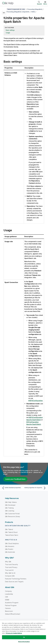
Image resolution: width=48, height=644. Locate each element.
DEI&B (7, 600)
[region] (24, 632)
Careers (8, 608)
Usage (8, 33)
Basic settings (10, 30)
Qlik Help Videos (11, 502)
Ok (24, 637)
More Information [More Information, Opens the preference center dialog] (24, 642)
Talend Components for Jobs (16, 9)
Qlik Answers (10, 546)
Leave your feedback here (15, 479)
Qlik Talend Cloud (11, 532)
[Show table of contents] (4, 9)
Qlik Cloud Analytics (12, 543)
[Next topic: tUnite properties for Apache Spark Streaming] (35, 488)
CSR (6, 597)
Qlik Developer (10, 505)
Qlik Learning (10, 511)
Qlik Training (9, 508)
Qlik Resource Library (13, 516)
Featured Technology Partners (16, 579)
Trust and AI (9, 570)
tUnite (33, 12)
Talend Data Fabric (12, 535)
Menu (45, 4)
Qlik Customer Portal (12, 514)
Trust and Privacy (11, 567)
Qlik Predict (9, 549)
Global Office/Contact (13, 614)
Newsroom (9, 611)
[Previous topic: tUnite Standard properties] (13, 488)
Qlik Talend (9, 529)
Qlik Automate (10, 552)
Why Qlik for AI (10, 573)
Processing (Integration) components (18, 12)
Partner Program (11, 605)
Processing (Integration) (35, 9)
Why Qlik (8, 562)
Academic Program (12, 603)
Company (8, 591)
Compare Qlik (10, 576)
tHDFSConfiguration (36, 401)
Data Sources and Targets (14, 582)
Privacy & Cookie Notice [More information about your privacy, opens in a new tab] (14, 633)
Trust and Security (11, 564)
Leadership (9, 594)
